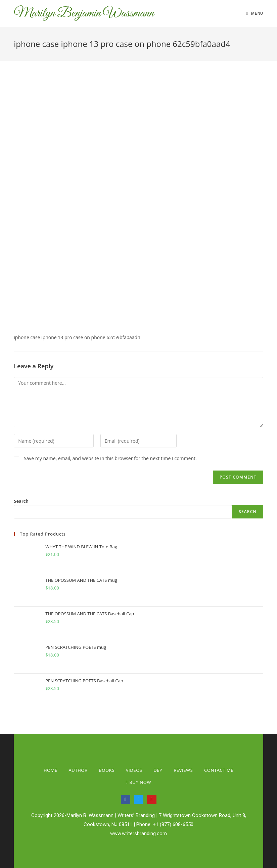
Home (51, 770)
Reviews (183, 770)
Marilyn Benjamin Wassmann (84, 13)
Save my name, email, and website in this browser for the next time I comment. (110, 458)
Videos (134, 770)
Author (78, 770)
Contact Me (219, 770)
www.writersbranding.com (138, 833)
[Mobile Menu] (255, 13)
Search (21, 501)
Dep (158, 770)
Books (107, 770)
